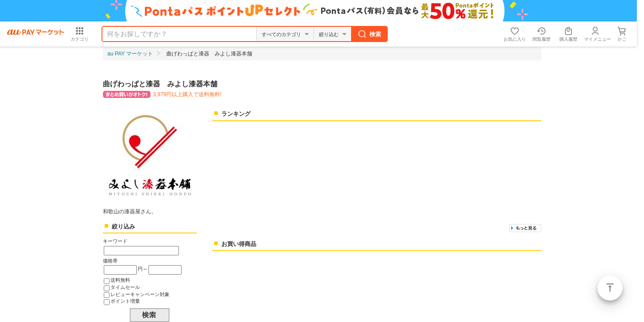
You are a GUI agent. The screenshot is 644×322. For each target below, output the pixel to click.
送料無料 (120, 280)
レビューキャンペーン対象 (140, 294)
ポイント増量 (125, 301)
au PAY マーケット (130, 54)
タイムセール (125, 287)
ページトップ (610, 288)
